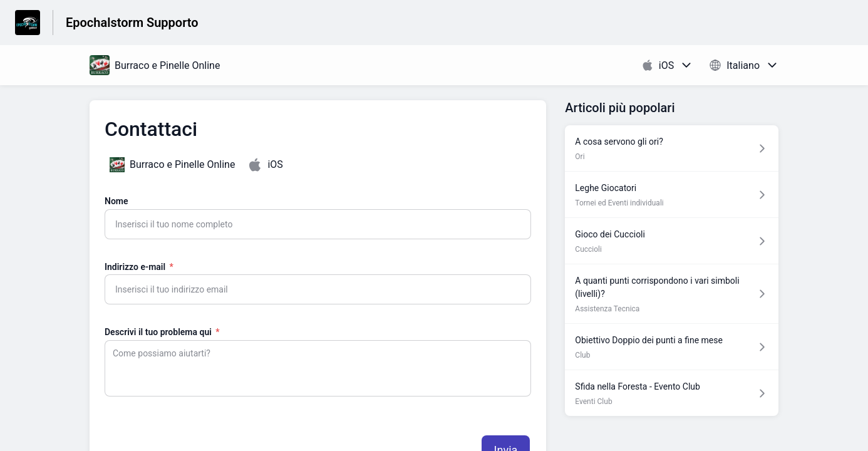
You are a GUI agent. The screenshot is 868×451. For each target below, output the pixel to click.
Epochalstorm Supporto (132, 23)
